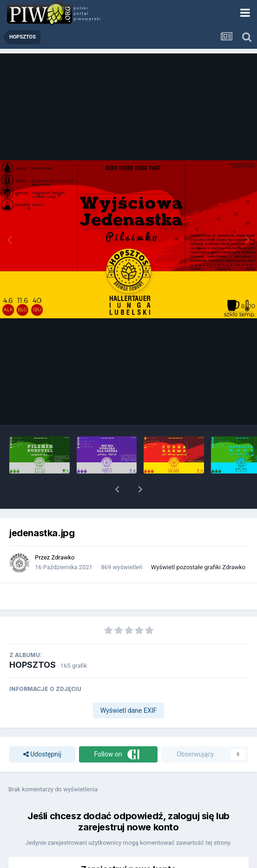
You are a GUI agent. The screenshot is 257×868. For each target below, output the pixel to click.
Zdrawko (63, 557)
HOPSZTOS (33, 665)
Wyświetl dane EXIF (129, 710)
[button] (117, 489)
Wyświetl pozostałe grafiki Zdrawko (198, 567)
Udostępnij (42, 754)
